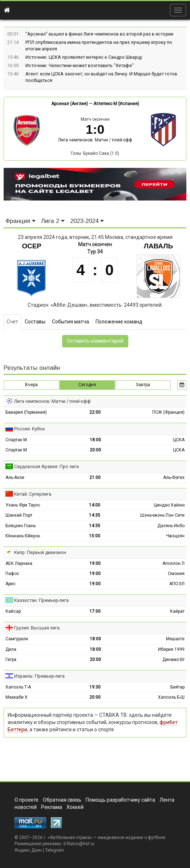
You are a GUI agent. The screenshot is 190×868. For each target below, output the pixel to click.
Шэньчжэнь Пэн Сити (162, 515)
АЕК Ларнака (19, 563)
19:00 (95, 563)
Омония (176, 574)
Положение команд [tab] (119, 322)
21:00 (95, 478)
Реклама (52, 807)
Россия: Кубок (30, 429)
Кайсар (13, 611)
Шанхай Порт (19, 515)
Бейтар (177, 687)
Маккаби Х (17, 697)
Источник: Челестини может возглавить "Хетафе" (80, 65)
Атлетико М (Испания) (116, 104)
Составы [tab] (35, 322)
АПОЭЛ (177, 584)
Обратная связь (62, 800)
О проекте (27, 800)
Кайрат (177, 611)
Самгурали (17, 639)
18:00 (95, 440)
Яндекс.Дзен (28, 850)
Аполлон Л (173, 563)
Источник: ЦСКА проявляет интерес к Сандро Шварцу (84, 57)
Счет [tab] (12, 322)
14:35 (95, 515)
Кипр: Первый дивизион (40, 552)
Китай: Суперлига (33, 494)
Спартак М (16, 440)
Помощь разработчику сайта (120, 800)
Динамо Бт (173, 660)
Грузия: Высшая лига (37, 628)
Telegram (54, 850)
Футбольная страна (70, 838)
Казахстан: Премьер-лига (41, 600)
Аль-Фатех (174, 478)
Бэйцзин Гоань (21, 526)
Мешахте (175, 639)
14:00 (95, 505)
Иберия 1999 (171, 649)
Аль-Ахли (15, 478)
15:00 (95, 536)
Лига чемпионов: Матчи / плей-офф (95, 140)
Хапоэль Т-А (18, 687)
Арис (11, 584)
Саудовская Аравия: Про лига (47, 466)
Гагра (11, 660)
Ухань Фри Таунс (23, 505)
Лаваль (158, 246)
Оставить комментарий (95, 341)
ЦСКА (179, 440)
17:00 (95, 611)
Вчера (31, 385)
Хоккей (75, 807)
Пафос (12, 574)
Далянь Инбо (171, 526)
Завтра (143, 385)
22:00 (95, 412)
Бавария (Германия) (26, 412)
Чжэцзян (175, 536)
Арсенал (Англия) (70, 104)
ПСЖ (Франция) (168, 412)
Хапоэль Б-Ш (171, 697)
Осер (32, 246)
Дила (11, 649)
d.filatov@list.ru (79, 844)
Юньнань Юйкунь (23, 536)
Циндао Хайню (169, 505)
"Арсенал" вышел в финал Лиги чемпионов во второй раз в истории (99, 34)
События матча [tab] (70, 322)
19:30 (95, 687)
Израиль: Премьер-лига (39, 676)
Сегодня (87, 385)
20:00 (95, 450)
